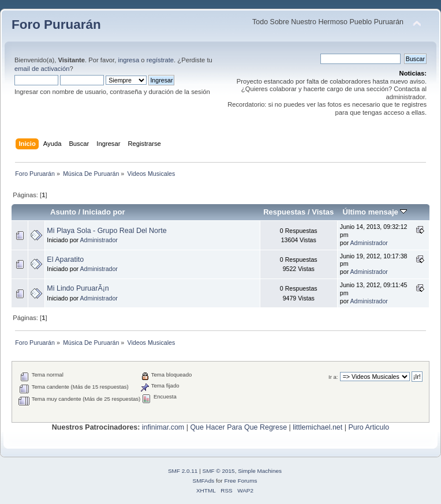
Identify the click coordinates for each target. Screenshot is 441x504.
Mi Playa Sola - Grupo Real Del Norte (106, 231)
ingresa (128, 60)
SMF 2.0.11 (183, 471)
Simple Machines (260, 471)
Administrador (99, 240)
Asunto (63, 212)
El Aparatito (65, 259)
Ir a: (333, 377)
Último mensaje (375, 212)
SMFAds (204, 481)
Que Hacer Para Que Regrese (238, 427)
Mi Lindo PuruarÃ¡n (78, 288)
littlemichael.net (317, 427)
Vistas (323, 212)
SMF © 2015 (219, 471)
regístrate (160, 60)
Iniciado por (104, 212)
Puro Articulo (369, 427)
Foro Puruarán (56, 25)
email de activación (42, 69)
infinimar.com (163, 427)
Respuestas (284, 212)
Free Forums (240, 481)
